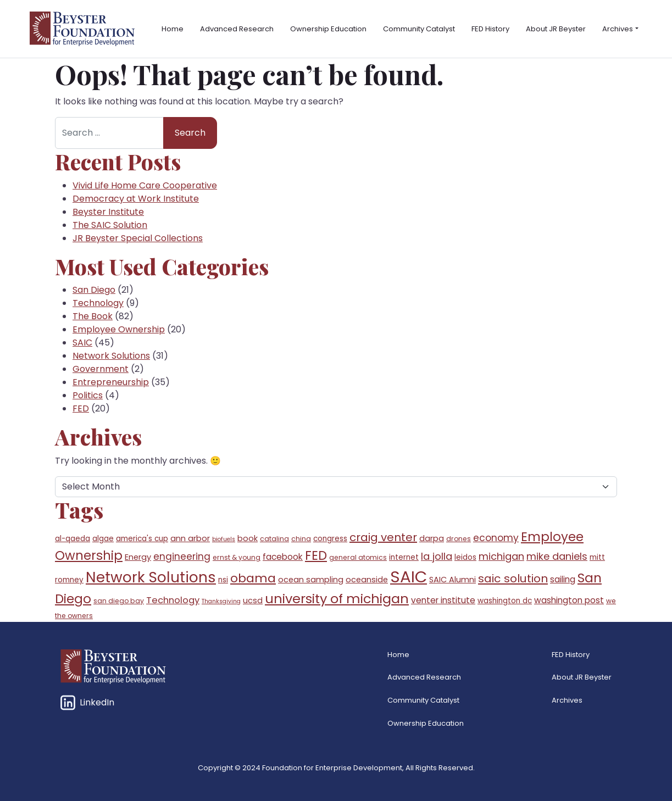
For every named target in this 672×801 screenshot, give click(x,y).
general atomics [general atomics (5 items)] (358, 557)
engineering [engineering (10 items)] (182, 557)
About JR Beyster (556, 29)
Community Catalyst (419, 29)
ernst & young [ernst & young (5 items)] (237, 557)
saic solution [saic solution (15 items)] (513, 578)
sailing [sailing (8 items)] (563, 579)
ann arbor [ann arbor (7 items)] (190, 538)
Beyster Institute (108, 212)
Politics (88, 395)
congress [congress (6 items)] (330, 539)
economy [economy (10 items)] (496, 538)
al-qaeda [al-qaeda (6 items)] (73, 539)
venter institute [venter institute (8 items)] (443, 600)
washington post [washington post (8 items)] (569, 600)
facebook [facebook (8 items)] (283, 557)
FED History (490, 29)
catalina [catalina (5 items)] (274, 539)
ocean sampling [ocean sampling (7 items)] (311, 580)
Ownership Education (328, 29)
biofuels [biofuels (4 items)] (224, 539)
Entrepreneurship (111, 382)
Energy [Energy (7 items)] (138, 557)
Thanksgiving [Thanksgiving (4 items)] (221, 601)
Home (173, 29)
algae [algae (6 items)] (103, 539)
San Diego (94, 290)
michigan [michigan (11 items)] (501, 556)
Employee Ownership (119, 329)
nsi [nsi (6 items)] (223, 580)
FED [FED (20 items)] (316, 555)
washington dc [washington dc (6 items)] (505, 601)
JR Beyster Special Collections (138, 238)
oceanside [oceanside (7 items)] (367, 580)
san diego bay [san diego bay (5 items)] (119, 601)
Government (101, 369)
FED (81, 408)
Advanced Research (237, 29)
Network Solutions (111, 356)
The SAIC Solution (110, 225)
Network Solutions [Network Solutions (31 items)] (151, 577)
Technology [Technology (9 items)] (173, 600)
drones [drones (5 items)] (459, 539)
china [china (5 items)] (301, 539)
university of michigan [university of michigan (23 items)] (337, 599)
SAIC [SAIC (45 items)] (409, 577)
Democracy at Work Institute (136, 199)
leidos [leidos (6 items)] (465, 557)
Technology (98, 303)
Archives (618, 29)
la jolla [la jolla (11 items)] (437, 556)
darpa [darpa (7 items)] (432, 538)
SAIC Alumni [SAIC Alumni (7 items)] (452, 580)
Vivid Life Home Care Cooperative (145, 185)
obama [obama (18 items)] (253, 578)
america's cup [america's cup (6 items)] (142, 539)
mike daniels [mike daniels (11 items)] (557, 556)
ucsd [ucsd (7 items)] (253, 600)
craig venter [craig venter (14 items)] (383, 537)
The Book (93, 316)
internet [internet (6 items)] (404, 557)
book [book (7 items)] (248, 538)
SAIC (82, 343)
